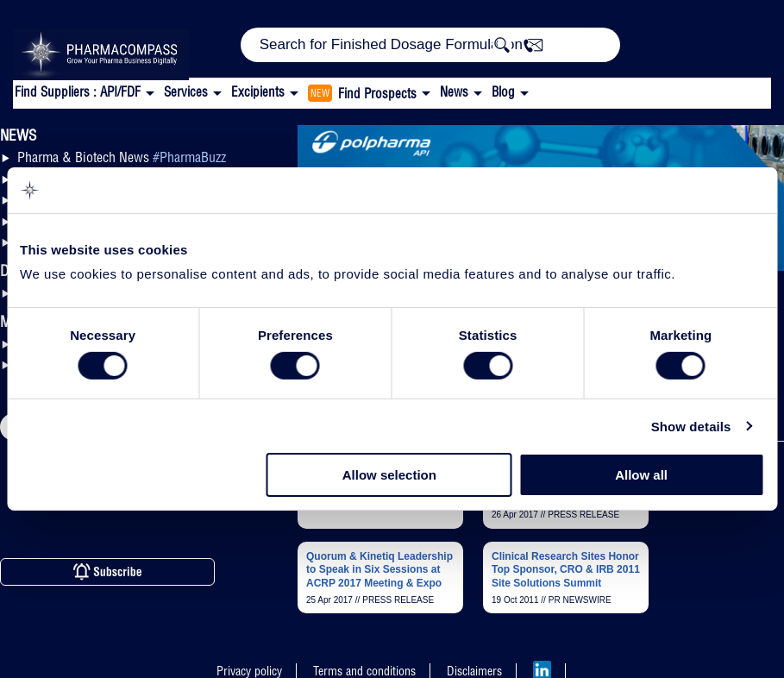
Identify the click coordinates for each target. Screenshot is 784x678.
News (454, 92)
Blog (503, 92)
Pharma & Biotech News (122, 157)
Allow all (641, 475)
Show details (691, 427)
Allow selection (389, 475)
